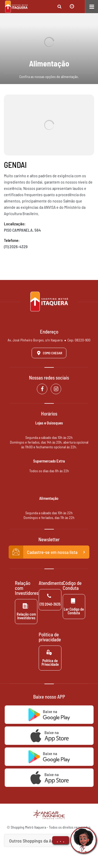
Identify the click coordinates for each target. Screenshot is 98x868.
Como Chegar (49, 353)
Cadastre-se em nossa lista (49, 552)
